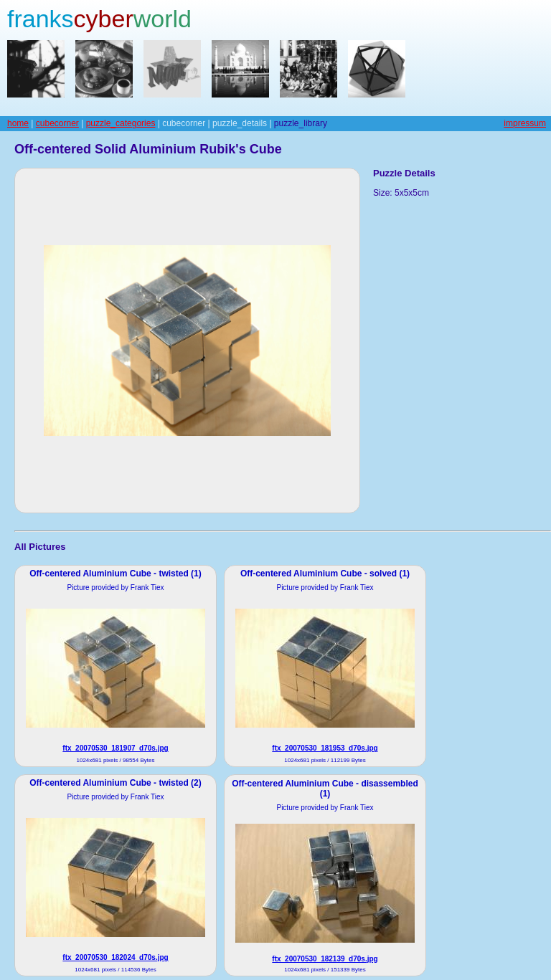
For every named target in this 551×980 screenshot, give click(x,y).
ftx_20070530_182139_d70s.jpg (325, 959)
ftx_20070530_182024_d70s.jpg (115, 957)
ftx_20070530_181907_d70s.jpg (115, 748)
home (18, 123)
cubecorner (57, 123)
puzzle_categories (121, 123)
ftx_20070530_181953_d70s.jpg (325, 748)
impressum (525, 123)
